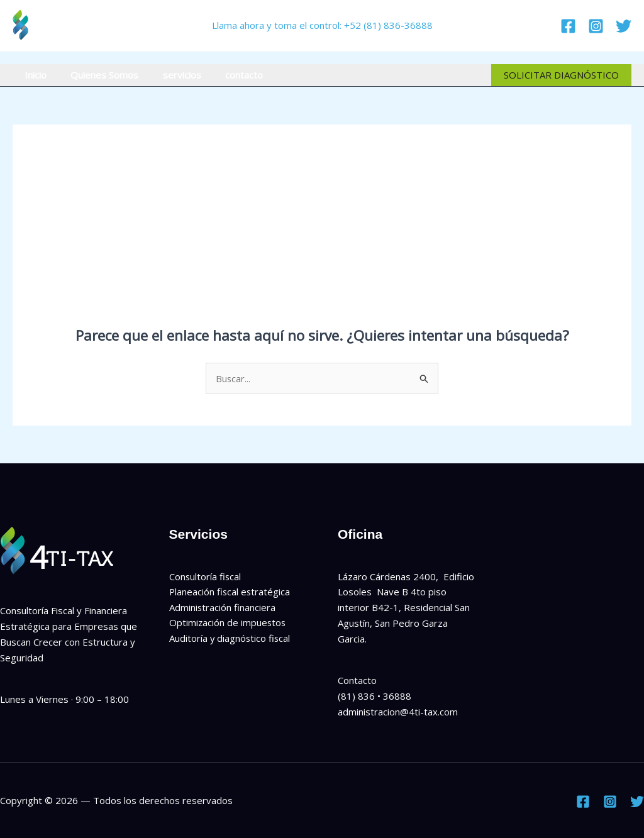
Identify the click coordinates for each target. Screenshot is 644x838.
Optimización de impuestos (228, 623)
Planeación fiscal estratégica (230, 592)
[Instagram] (596, 26)
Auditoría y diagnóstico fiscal (230, 639)
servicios (169, 75)
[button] (561, 75)
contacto (226, 75)
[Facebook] (568, 26)
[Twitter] (624, 26)
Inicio (33, 75)
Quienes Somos (97, 75)
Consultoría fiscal (206, 576)
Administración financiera (223, 607)
